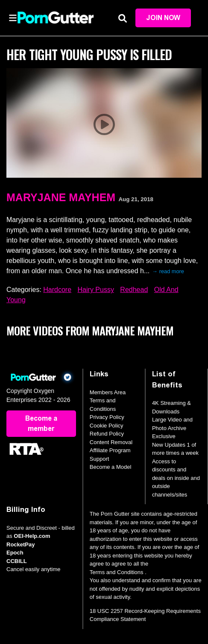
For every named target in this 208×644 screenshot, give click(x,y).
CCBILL (17, 561)
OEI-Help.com (32, 536)
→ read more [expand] (168, 271)
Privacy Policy (107, 417)
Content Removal (111, 442)
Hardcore (57, 290)
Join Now (163, 18)
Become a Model (111, 467)
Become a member (41, 423)
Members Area (108, 392)
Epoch (15, 553)
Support (100, 459)
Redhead (134, 290)
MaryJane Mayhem (61, 197)
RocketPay (21, 544)
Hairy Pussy (96, 290)
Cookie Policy (107, 426)
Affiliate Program (110, 450)
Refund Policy (107, 434)
